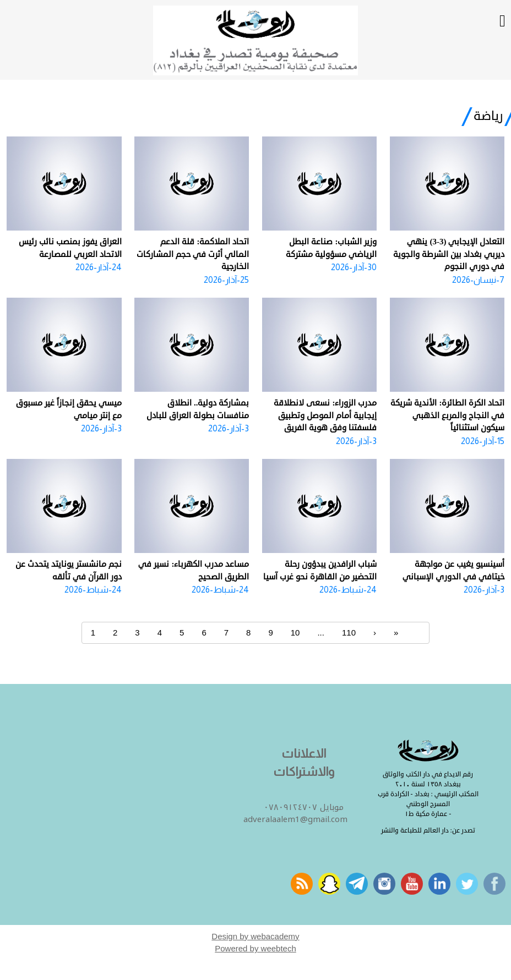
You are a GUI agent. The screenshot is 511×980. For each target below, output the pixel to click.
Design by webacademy (255, 936)
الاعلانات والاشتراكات (304, 763)
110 (349, 633)
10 (295, 633)
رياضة (488, 116)
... (321, 633)
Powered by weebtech (255, 948)
